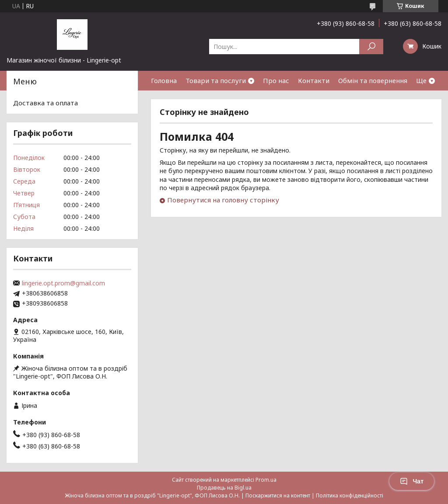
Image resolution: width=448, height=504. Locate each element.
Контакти (314, 80)
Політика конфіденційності (350, 495)
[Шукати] (371, 47)
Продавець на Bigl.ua (224, 488)
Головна (164, 80)
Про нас (276, 80)
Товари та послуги (216, 80)
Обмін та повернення (373, 80)
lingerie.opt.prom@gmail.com (63, 283)
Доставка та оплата (45, 103)
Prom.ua (266, 480)
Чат (412, 481)
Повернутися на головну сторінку (223, 200)
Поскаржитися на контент (278, 495)
